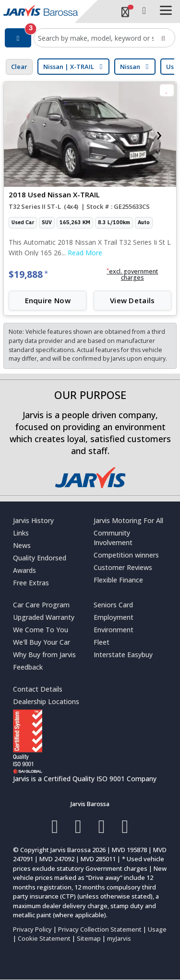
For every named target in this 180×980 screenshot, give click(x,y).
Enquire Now (48, 300)
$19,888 (28, 274)
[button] (132, 275)
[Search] (163, 38)
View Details (132, 300)
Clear (19, 67)
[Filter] (18, 38)
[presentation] (21, 134)
